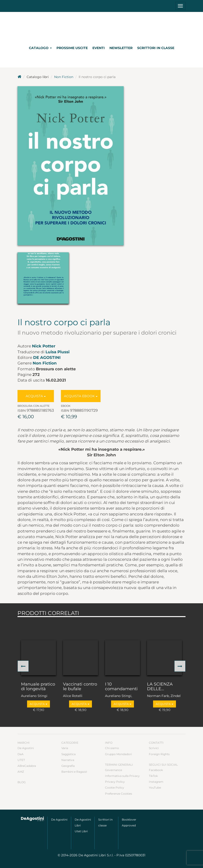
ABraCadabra (27, 766)
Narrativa (68, 760)
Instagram (156, 782)
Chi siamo (112, 748)
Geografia (68, 766)
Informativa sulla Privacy (122, 776)
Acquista (36, 396)
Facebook (156, 770)
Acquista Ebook (81, 396)
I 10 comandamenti (121, 687)
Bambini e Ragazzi (74, 772)
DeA (21, 754)
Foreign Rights (159, 754)
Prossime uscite (72, 48)
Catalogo (40, 48)
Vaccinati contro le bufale (80, 687)
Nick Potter (44, 346)
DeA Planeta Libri (101, 27)
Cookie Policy (115, 788)
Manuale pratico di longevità (38, 687)
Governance (114, 770)
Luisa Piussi (58, 352)
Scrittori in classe (156, 48)
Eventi (99, 48)
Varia (65, 748)
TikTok (153, 776)
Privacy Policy (115, 782)
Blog (22, 782)
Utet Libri (81, 831)
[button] (23, 666)
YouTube (155, 788)
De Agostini (47, 357)
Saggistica (68, 754)
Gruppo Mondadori (118, 754)
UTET (21, 760)
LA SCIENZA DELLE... (160, 687)
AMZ (21, 772)
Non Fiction (64, 77)
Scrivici (154, 748)
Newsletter (121, 48)
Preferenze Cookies (119, 794)
